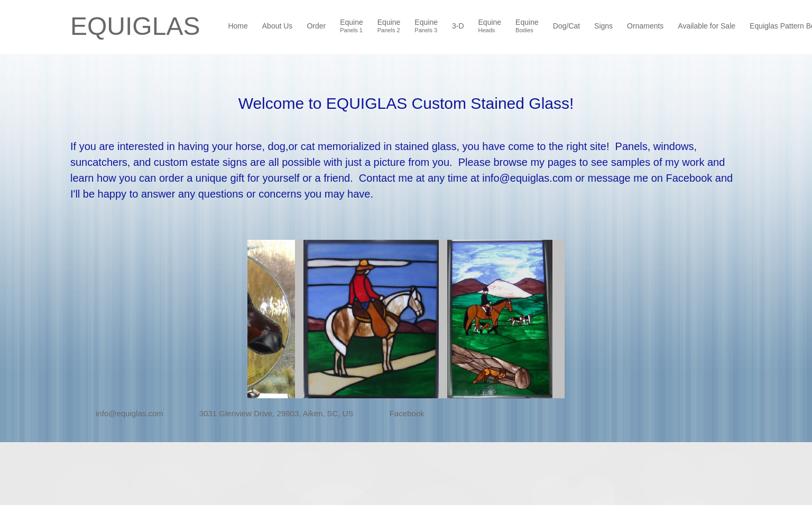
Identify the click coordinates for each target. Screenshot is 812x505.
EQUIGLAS (135, 26)
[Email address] (122, 414)
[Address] (269, 414)
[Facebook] (400, 414)
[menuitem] (238, 27)
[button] (310, 319)
